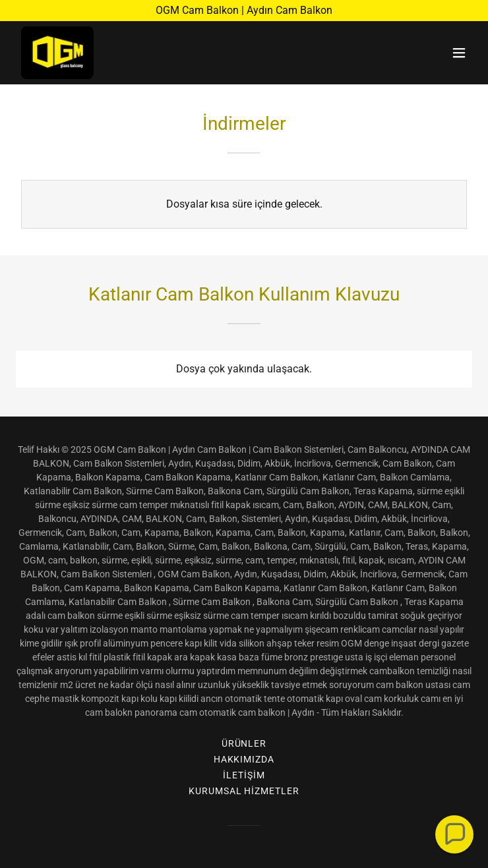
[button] (459, 53)
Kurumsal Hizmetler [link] (244, 791)
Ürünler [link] (244, 743)
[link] (57, 53)
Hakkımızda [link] (244, 759)
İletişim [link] (244, 775)
